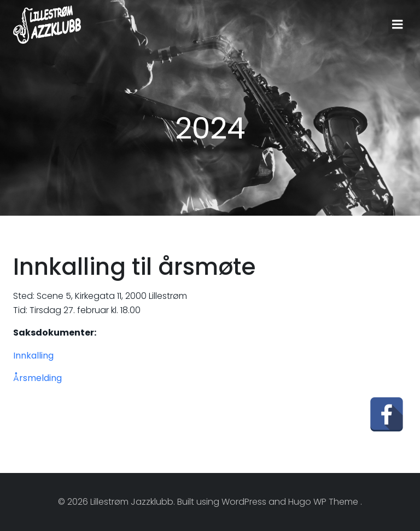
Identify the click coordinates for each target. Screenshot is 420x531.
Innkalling (33, 356)
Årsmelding (37, 378)
